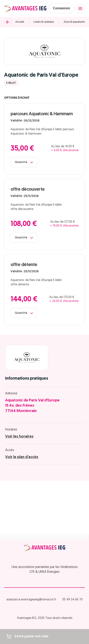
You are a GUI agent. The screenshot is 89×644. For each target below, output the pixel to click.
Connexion (61, 9)
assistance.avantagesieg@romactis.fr (31, 600)
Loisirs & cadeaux (44, 22)
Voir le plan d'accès (22, 457)
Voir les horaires (19, 437)
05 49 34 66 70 (72, 600)
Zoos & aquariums (74, 22)
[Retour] (8, 22)
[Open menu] (80, 9)
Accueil (20, 22)
